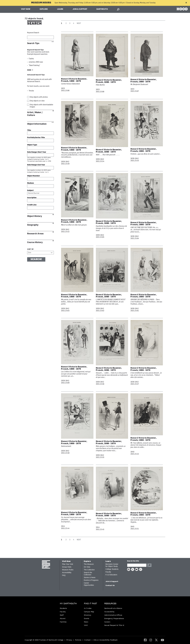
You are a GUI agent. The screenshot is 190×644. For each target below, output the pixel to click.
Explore (44, 9)
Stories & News (90, 577)
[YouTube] (162, 640)
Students (63, 608)
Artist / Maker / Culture (35, 114)
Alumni (63, 618)
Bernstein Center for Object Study (112, 565)
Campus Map (89, 612)
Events (87, 618)
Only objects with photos (39, 97)
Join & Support (80, 9)
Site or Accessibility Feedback (105, 640)
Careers (107, 622)
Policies (78, 640)
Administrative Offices (113, 615)
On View (87, 567)
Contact (87, 640)
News (86, 622)
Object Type (32, 145)
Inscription (32, 198)
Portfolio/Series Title (36, 138)
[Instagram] (151, 640)
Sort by (30, 249)
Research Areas (35, 234)
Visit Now (26, 9)
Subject (30, 190)
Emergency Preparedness (114, 618)
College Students (112, 569)
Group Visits (67, 567)
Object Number (34, 176)
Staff (62, 615)
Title (29, 130)
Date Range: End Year (36, 165)
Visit (86, 625)
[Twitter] (156, 640)
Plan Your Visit (67, 564)
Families (63, 622)
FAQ (64, 575)
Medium (31, 183)
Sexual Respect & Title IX (114, 625)
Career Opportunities (89, 584)
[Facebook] (145, 640)
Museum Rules (68, 570)
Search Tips (33, 43)
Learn (60, 9)
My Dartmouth (68, 604)
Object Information (37, 124)
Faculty (108, 572)
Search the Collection (88, 574)
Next (79, 23)
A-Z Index (88, 608)
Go (149, 565)
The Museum (89, 564)
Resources (110, 604)
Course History (35, 242)
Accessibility (67, 572)
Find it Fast (91, 604)
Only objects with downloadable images (41, 106)
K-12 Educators (111, 575)
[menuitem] (69, 613)
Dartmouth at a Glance (113, 608)
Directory (88, 615)
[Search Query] (137, 565)
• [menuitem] (65, 640)
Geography (33, 225)
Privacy (69, 640)
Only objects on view (37, 101)
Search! (36, 259)
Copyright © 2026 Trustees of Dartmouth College (44, 640)
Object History (35, 216)
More (29, 70)
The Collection (89, 570)
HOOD (182, 9)
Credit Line (32, 205)
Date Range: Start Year (37, 152)
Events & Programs (91, 580)
